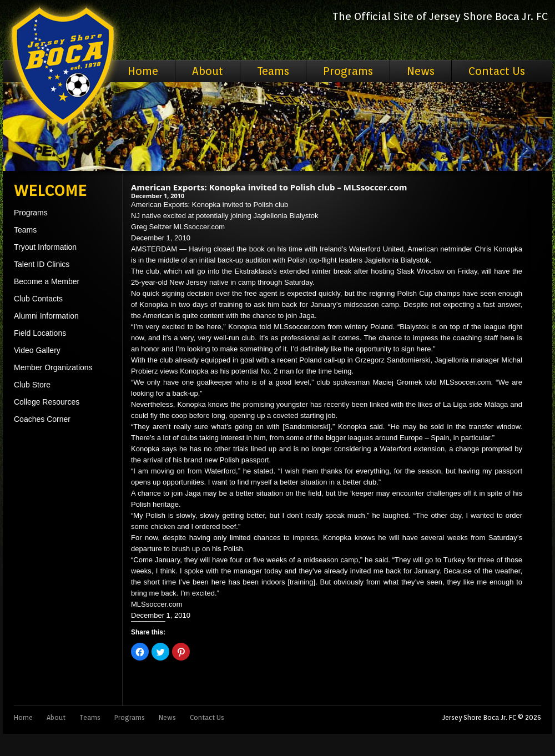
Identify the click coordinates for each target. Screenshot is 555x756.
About (208, 71)
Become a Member (47, 281)
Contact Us (497, 71)
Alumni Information (46, 316)
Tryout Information (45, 247)
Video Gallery (37, 350)
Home (143, 71)
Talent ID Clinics (42, 264)
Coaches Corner (42, 419)
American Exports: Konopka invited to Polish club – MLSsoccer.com (269, 187)
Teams (273, 71)
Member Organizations (53, 367)
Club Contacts (38, 299)
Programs (348, 71)
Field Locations (40, 333)
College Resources (47, 402)
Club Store (32, 385)
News (421, 71)
